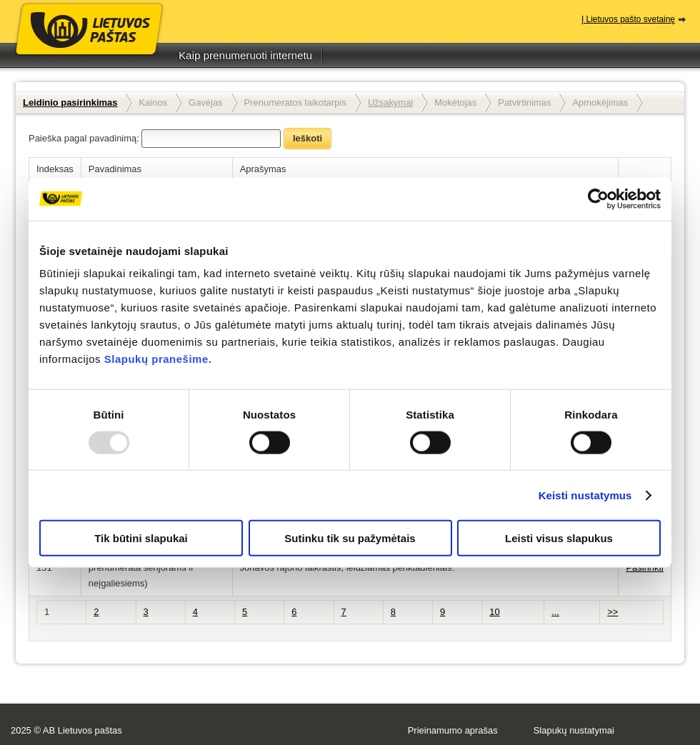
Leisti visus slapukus (559, 538)
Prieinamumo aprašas (453, 730)
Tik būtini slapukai (141, 538)
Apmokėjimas (600, 102)
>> (612, 612)
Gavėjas (206, 102)
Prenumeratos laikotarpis (295, 102)
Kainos (153, 102)
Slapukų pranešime (156, 359)
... (555, 612)
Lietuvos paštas (89, 41)
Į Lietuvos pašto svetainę (628, 19)
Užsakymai (390, 102)
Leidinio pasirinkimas (70, 102)
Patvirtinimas (524, 102)
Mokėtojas (455, 102)
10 (494, 612)
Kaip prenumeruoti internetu (245, 55)
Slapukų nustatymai (574, 730)
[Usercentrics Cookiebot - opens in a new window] (598, 199)
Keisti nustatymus (585, 495)
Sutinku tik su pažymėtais (350, 538)
